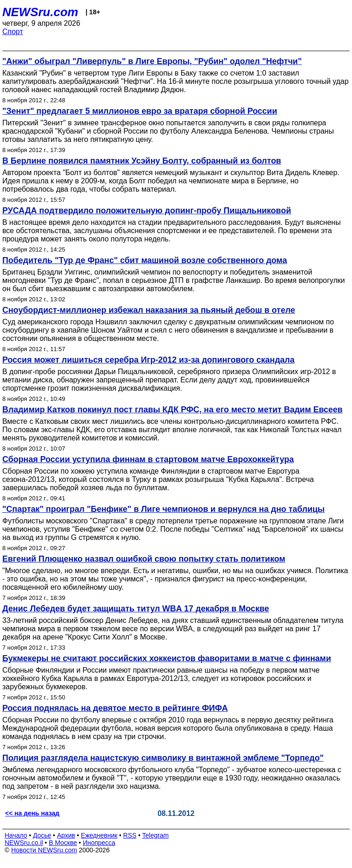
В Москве (63, 843)
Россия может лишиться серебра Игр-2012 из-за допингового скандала (148, 360)
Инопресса (99, 843)
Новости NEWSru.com (44, 850)
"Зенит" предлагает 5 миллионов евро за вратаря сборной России (140, 111)
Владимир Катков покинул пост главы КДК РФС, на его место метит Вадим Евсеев (173, 410)
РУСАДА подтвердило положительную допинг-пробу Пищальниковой (147, 211)
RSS (130, 835)
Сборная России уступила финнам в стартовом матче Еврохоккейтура (148, 459)
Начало (16, 835)
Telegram (156, 835)
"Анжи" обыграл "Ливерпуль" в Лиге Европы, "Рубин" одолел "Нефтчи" (152, 61)
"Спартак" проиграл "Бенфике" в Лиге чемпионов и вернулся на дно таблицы (164, 509)
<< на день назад (32, 813)
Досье (42, 835)
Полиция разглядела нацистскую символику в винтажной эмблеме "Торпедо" (163, 758)
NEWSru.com (40, 12)
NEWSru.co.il (24, 843)
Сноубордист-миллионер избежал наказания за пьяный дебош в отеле (149, 310)
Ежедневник (99, 835)
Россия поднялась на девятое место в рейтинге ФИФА (115, 708)
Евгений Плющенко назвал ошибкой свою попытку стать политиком (144, 559)
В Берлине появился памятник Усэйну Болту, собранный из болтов (142, 161)
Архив (66, 835)
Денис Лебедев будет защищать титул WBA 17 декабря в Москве (136, 609)
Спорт (13, 32)
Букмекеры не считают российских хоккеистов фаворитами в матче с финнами (167, 658)
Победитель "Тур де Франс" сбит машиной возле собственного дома (145, 260)
